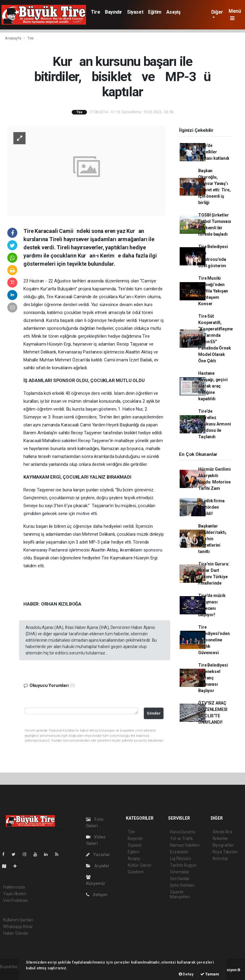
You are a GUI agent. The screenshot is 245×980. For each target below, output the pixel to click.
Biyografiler (223, 845)
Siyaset (135, 12)
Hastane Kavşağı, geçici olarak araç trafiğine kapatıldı (213, 386)
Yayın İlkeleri (15, 894)
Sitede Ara (222, 832)
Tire (95, 12)
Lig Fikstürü (180, 859)
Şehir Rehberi (182, 885)
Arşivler (98, 866)
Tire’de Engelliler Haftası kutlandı (214, 152)
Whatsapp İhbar (18, 927)
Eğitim (155, 12)
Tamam (210, 974)
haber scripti (12, 973)
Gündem (136, 872)
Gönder (154, 713)
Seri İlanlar (180, 879)
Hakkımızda (14, 887)
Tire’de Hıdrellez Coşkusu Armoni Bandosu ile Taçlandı (214, 424)
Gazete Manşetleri (180, 894)
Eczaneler (179, 852)
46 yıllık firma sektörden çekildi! (211, 507)
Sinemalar (179, 872)
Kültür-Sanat (140, 865)
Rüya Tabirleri (225, 852)
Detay (186, 974)
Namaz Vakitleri (185, 845)
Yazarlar (98, 855)
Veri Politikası (15, 900)
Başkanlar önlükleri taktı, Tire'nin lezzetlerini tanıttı (212, 539)
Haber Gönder (16, 933)
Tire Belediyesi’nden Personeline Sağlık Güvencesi (214, 640)
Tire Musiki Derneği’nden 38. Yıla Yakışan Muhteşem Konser (213, 291)
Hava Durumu (183, 832)
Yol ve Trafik (181, 838)
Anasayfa (13, 38)
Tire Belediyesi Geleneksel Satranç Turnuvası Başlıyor (213, 678)
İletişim (97, 895)
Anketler (220, 838)
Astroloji (220, 859)
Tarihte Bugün (183, 865)
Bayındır (114, 12)
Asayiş (173, 12)
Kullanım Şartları (18, 920)
